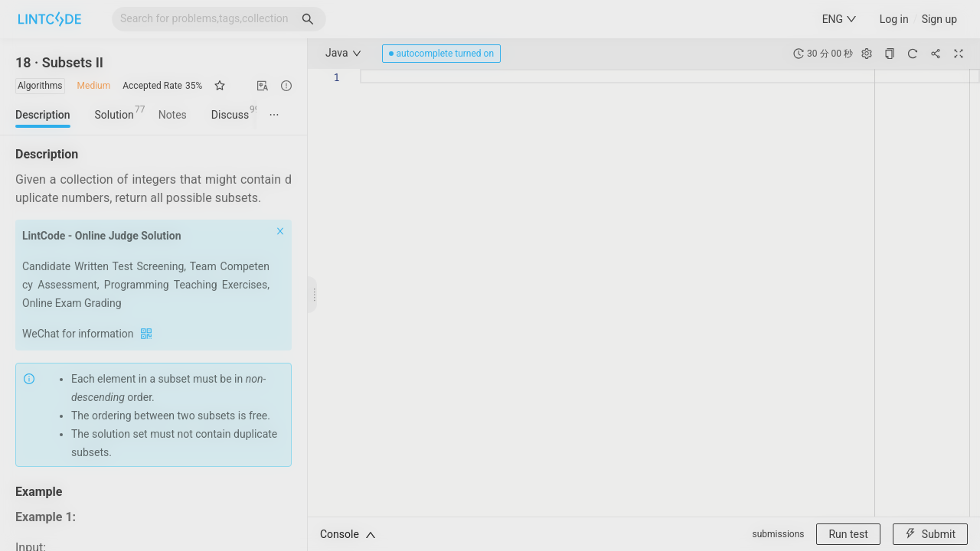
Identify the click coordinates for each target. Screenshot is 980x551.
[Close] (635, 96)
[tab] (406, 109)
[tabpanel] (490, 223)
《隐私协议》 (563, 414)
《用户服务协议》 (490, 414)
